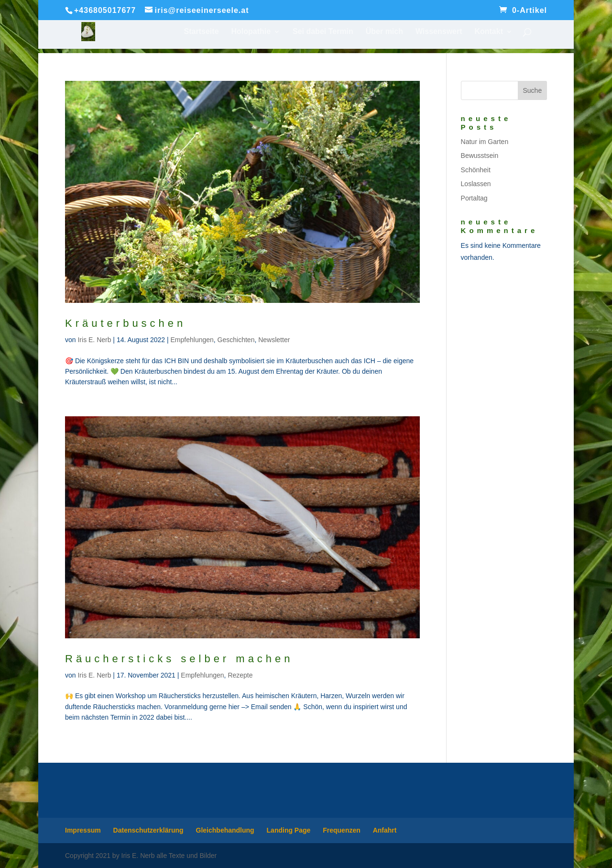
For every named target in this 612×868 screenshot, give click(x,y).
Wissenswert (439, 32)
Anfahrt (385, 830)
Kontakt (489, 32)
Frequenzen (342, 830)
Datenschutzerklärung (148, 830)
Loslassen (476, 184)
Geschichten (236, 340)
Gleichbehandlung (225, 830)
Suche (532, 90)
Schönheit (476, 170)
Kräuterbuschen (126, 323)
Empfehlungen (192, 340)
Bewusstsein (480, 156)
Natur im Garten (485, 142)
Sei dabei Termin (323, 32)
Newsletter (274, 340)
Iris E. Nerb (94, 340)
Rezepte (240, 675)
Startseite (202, 32)
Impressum (83, 830)
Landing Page (289, 830)
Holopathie (251, 32)
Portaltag (474, 198)
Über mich (384, 32)
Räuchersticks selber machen (179, 659)
